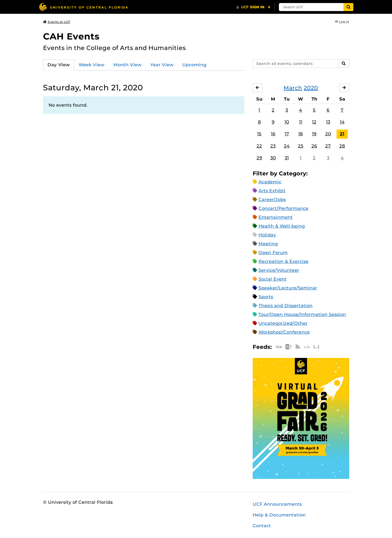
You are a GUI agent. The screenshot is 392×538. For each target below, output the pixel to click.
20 (328, 134)
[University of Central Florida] (83, 7)
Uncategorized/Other (283, 323)
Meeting (268, 244)
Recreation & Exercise (283, 261)
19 (314, 134)
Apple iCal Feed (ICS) (279, 347)
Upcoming (194, 65)
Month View (127, 65)
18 (301, 134)
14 (342, 122)
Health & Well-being (282, 226)
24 (287, 146)
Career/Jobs (272, 200)
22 (259, 146)
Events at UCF (57, 22)
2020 (311, 88)
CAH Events (71, 36)
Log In (342, 22)
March (293, 88)
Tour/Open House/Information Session (302, 314)
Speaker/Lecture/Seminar (288, 288)
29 (259, 158)
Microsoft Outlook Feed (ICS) (288, 347)
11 (301, 122)
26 (314, 146)
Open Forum (273, 253)
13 (328, 122)
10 (287, 122)
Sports (266, 297)
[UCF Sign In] (253, 7)
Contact (262, 526)
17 (287, 134)
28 (342, 146)
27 (328, 146)
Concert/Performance (283, 208)
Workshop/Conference (284, 332)
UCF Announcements (277, 504)
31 (287, 158)
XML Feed (307, 347)
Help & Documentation (279, 515)
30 (273, 158)
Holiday (267, 235)
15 (259, 134)
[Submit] (348, 7)
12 (314, 122)
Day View (59, 65)
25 (301, 146)
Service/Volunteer (279, 270)
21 (342, 134)
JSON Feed (316, 347)
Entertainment (276, 217)
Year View (162, 65)
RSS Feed (298, 347)
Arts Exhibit (272, 191)
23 (273, 146)
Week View (92, 65)
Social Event (273, 279)
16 (273, 134)
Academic (270, 182)
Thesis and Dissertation (286, 306)
